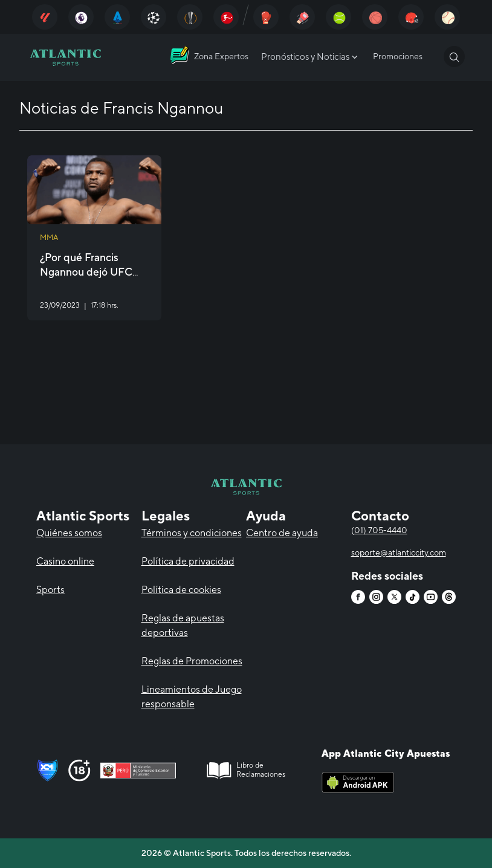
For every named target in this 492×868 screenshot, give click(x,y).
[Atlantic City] (45, 17)
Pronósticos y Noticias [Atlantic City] (311, 57)
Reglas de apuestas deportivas (183, 625)
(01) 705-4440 (379, 530)
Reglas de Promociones (192, 661)
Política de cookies (181, 590)
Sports (50, 590)
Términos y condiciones (192, 533)
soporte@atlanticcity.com (399, 552)
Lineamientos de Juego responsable (192, 697)
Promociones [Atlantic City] (398, 56)
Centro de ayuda (282, 533)
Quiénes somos (69, 533)
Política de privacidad (188, 561)
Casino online (65, 561)
